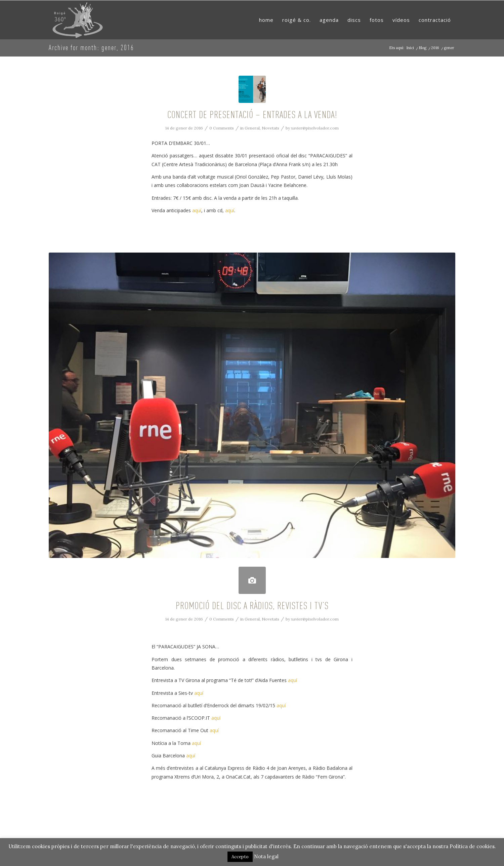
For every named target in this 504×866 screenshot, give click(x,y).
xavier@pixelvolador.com (315, 128)
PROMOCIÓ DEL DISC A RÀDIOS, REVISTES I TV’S (252, 606)
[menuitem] (266, 20)
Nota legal (266, 856)
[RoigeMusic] (78, 20)
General (252, 128)
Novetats (270, 128)
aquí (197, 210)
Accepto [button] (240, 857)
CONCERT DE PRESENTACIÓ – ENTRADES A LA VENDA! (252, 115)
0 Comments (222, 128)
